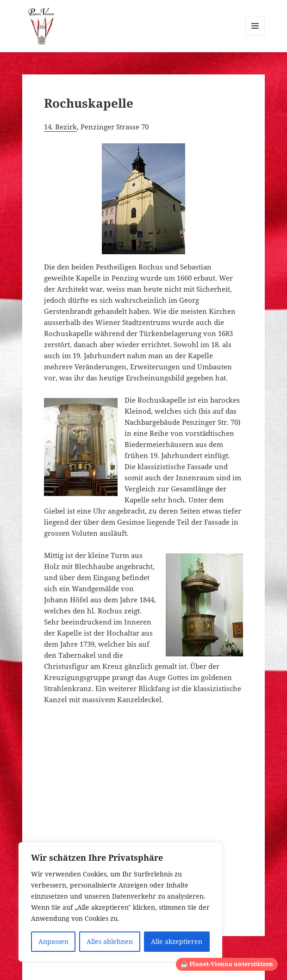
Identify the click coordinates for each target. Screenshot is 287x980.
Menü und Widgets (255, 35)
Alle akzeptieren (177, 941)
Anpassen (53, 941)
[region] (120, 902)
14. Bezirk (60, 127)
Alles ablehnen (110, 941)
